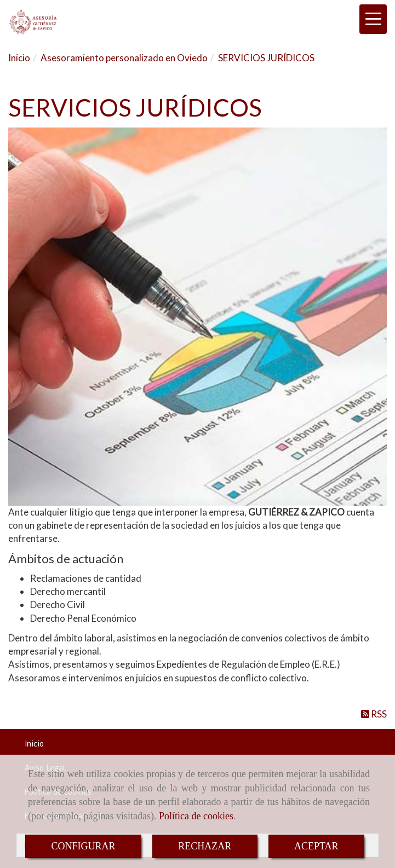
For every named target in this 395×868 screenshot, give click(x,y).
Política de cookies (196, 816)
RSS (374, 714)
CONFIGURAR (83, 846)
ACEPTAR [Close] (316, 846)
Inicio (34, 743)
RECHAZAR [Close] (205, 846)
